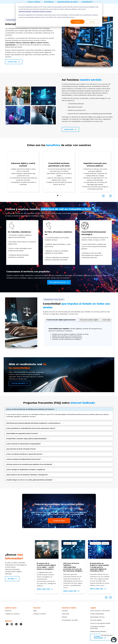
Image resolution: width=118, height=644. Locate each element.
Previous (106, 597)
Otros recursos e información (100, 611)
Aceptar (77, 22)
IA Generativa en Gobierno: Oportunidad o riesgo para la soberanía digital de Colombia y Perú (99, 567)
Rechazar (92, 22)
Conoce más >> (14, 62)
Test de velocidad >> (20, 383)
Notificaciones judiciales (98, 631)
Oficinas (64, 617)
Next (110, 597)
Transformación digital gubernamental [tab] (61, 320)
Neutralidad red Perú (97, 617)
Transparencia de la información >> (101, 637)
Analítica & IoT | (95, 543)
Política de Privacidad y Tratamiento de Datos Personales (35, 11)
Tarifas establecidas (97, 614)
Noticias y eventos (40, 614)
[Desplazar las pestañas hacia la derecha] (111, 320)
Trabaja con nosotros (12, 614)
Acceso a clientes (34, 2)
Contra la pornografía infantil (100, 623)
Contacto (65, 611)
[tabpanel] (78, 334)
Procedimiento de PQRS (70, 620)
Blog (35, 611)
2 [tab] (60, 195)
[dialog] (59, 15)
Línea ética (65, 614)
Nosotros (8, 611)
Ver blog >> (12, 579)
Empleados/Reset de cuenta (68, 2)
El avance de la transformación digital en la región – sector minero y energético (46, 566)
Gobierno (105, 543)
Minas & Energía (42, 543)
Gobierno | (67, 543)
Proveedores (49, 2)
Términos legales (96, 620)
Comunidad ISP (87, 2)
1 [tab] (58, 195)
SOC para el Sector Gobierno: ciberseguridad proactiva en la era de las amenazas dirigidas (73, 567)
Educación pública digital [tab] (89, 320)
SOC (74, 543)
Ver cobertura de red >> (59, 282)
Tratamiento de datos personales (97, 627)
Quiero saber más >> (45, 589)
